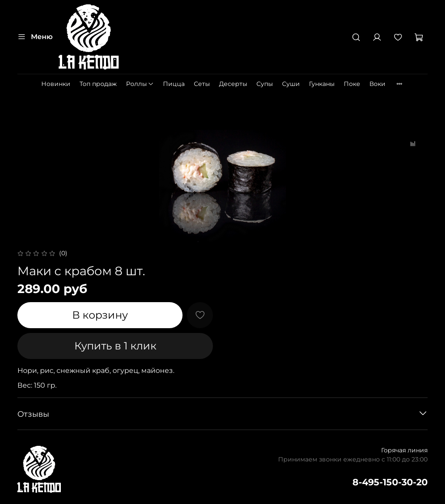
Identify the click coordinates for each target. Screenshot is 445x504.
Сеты (202, 84)
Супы (265, 84)
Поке (352, 84)
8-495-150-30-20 (390, 482)
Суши (291, 84)
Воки (377, 84)
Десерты (233, 84)
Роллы (140, 84)
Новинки (56, 84)
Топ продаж (98, 84)
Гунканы (322, 84)
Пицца (174, 84)
